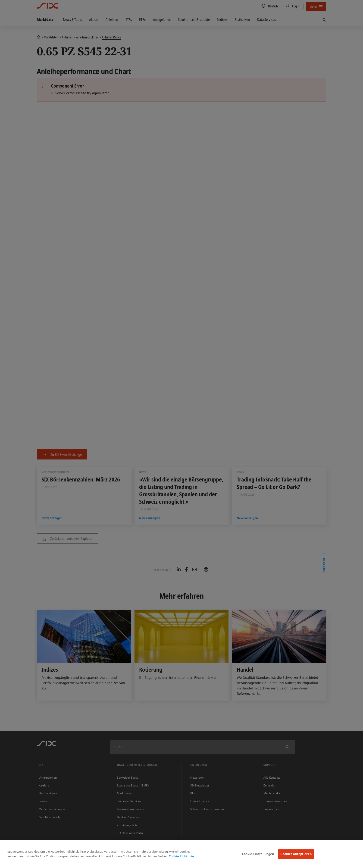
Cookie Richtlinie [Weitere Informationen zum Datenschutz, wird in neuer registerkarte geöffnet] (181, 856)
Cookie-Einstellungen (258, 854)
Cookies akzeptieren (296, 854)
